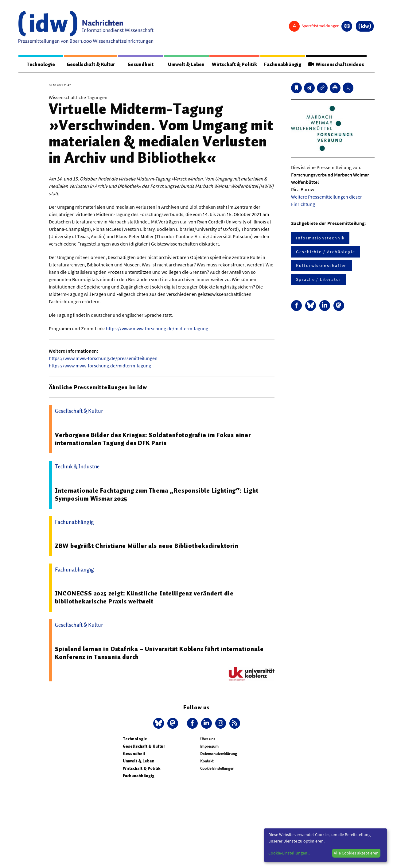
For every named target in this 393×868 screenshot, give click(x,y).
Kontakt (207, 761)
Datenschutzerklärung (219, 754)
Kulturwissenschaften (322, 265)
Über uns (208, 739)
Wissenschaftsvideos (336, 64)
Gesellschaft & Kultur (91, 64)
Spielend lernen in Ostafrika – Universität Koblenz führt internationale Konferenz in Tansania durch (159, 653)
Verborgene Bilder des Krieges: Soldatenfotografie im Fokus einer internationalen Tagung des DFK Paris (153, 439)
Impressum (209, 746)
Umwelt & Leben (186, 64)
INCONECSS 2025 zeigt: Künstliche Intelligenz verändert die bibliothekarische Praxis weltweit (144, 597)
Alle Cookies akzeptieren (356, 853)
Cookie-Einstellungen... (289, 853)
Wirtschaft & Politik (234, 64)
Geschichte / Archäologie (326, 252)
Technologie (41, 64)
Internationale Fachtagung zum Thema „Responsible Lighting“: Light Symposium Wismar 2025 (157, 494)
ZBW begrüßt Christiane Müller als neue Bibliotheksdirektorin (147, 546)
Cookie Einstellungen (217, 768)
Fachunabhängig (283, 64)
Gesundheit (140, 64)
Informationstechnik (320, 238)
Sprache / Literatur (319, 279)
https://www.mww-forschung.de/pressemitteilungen (103, 358)
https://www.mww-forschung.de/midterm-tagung (157, 328)
